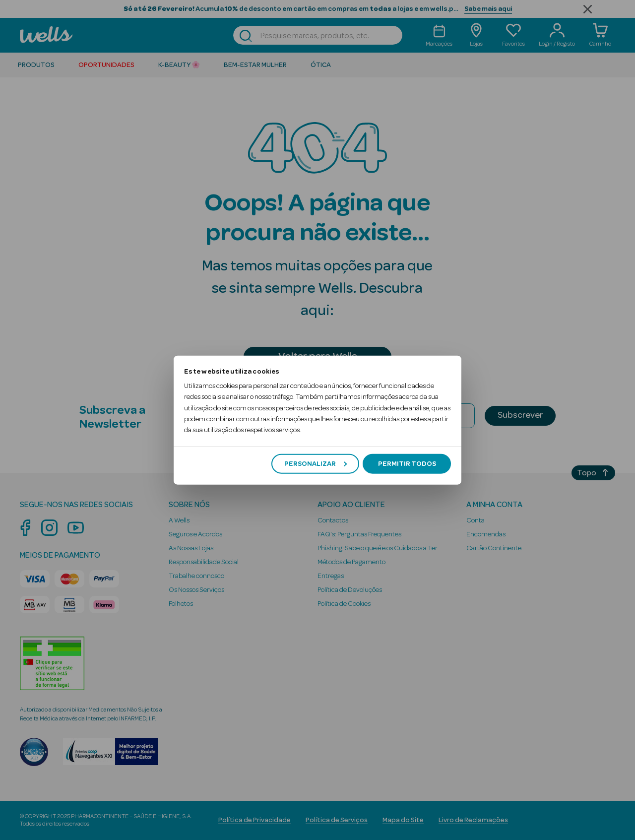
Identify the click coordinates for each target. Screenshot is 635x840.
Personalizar (316, 463)
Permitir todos (407, 463)
